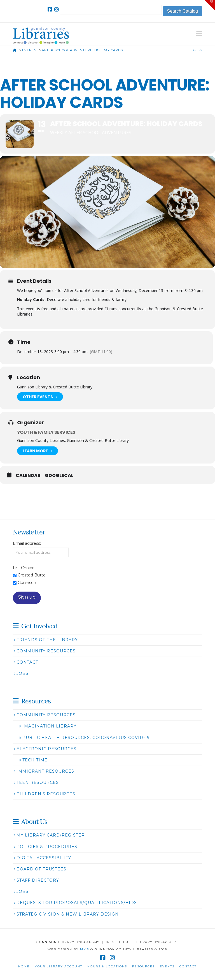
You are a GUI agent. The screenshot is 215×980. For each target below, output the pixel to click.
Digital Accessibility (42, 858)
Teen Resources (36, 782)
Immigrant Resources (44, 771)
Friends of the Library (45, 640)
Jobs (21, 673)
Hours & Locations (107, 966)
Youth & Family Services (46, 432)
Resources (143, 966)
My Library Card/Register (49, 835)
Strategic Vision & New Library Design (66, 914)
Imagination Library (48, 726)
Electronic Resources (45, 749)
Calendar (28, 476)
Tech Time (33, 760)
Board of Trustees (40, 869)
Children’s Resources (44, 794)
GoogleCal (59, 476)
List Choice (24, 568)
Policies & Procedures (45, 847)
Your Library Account (59, 966)
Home (24, 966)
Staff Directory (36, 880)
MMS (85, 949)
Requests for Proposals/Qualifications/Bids (75, 903)
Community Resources (44, 651)
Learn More (38, 451)
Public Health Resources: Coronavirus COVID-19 (84, 738)
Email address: (27, 543)
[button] (199, 33)
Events (167, 966)
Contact (26, 662)
